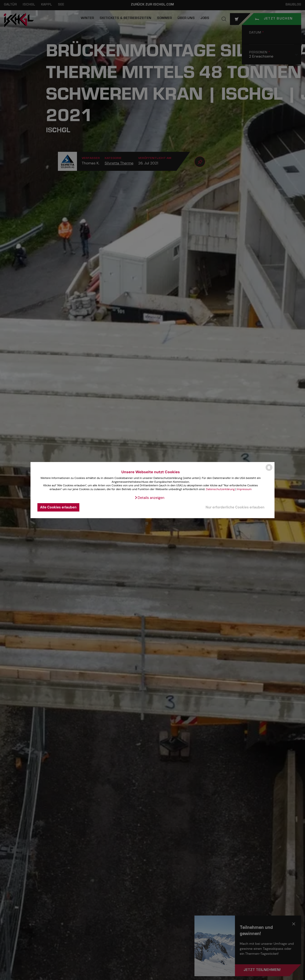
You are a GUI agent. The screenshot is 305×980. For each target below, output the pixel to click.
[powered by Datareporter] (269, 470)
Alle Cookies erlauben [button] (58, 507)
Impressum (244, 489)
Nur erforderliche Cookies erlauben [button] (235, 507)
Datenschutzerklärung (220, 489)
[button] (149, 498)
